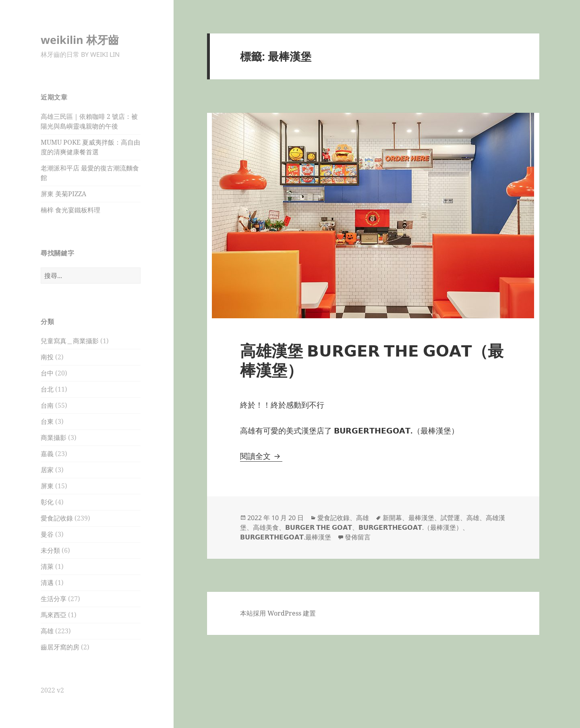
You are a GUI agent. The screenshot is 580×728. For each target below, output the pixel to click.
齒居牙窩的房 (60, 647)
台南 (47, 405)
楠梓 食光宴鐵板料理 (70, 210)
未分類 (50, 550)
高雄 (47, 631)
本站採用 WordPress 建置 (278, 613)
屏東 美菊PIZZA (63, 194)
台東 (47, 421)
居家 (47, 470)
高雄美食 (266, 527)
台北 (47, 389)
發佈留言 (358, 537)
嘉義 (47, 454)
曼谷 (47, 534)
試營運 (450, 518)
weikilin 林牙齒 (80, 40)
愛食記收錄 (57, 518)
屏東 (47, 486)
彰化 (47, 502)
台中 (47, 373)
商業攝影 (54, 438)
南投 (47, 357)
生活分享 (54, 599)
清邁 (47, 583)
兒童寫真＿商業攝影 (70, 341)
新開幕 (392, 518)
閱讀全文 (261, 456)
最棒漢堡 (421, 518)
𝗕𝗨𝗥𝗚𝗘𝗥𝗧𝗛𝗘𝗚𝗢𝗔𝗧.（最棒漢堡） (410, 527)
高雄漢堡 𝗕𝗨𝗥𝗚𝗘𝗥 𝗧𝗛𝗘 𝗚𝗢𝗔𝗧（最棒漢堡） (372, 360)
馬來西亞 (54, 615)
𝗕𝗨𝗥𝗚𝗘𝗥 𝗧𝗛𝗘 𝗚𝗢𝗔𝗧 (319, 527)
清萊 (47, 566)
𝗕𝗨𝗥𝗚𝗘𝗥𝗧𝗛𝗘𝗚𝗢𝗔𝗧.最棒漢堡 (286, 537)
